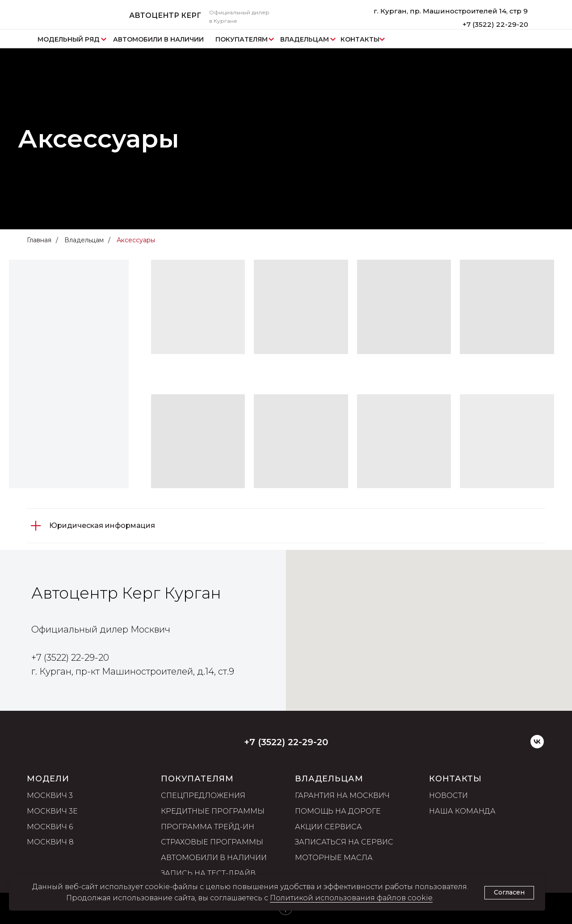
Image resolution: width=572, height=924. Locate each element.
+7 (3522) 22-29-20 (495, 24)
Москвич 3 (50, 795)
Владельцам (84, 240)
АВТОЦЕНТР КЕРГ (165, 15)
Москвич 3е (52, 811)
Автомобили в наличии (214, 858)
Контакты (455, 779)
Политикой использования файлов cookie (351, 898)
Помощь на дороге (338, 811)
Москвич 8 (50, 842)
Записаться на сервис (344, 842)
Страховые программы (212, 842)
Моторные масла (334, 858)
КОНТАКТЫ (360, 39)
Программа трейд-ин (208, 827)
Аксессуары (136, 240)
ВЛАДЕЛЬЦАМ (305, 39)
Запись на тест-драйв (208, 873)
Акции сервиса (328, 827)
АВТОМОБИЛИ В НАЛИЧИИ (158, 39)
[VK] (537, 746)
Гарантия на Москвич (342, 795)
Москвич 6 (50, 827)
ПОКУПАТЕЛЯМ (242, 39)
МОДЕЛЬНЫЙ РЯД (69, 39)
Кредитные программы (213, 811)
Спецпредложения (203, 795)
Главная (39, 240)
